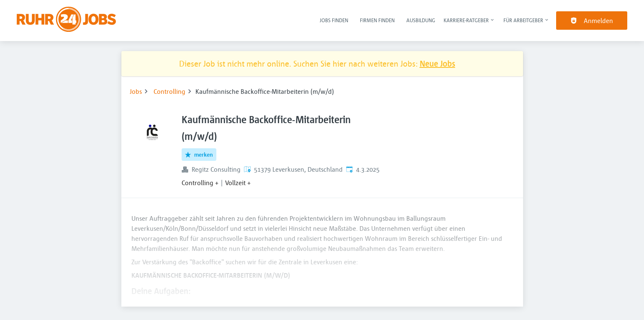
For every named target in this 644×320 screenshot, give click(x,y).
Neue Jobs (437, 63)
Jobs (136, 91)
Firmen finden (377, 20)
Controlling (169, 91)
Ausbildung (421, 20)
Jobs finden (334, 20)
